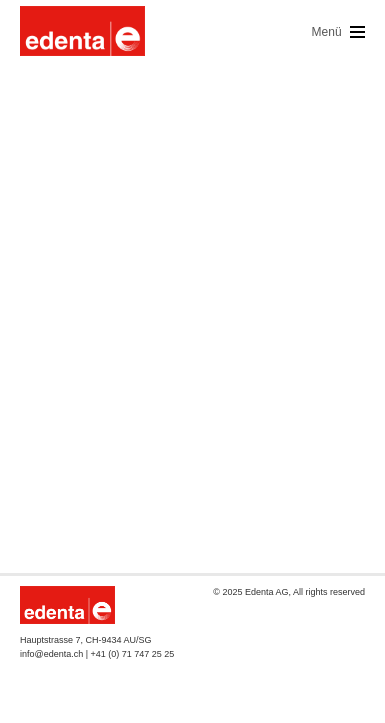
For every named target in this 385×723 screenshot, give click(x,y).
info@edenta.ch (51, 654)
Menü (338, 32)
